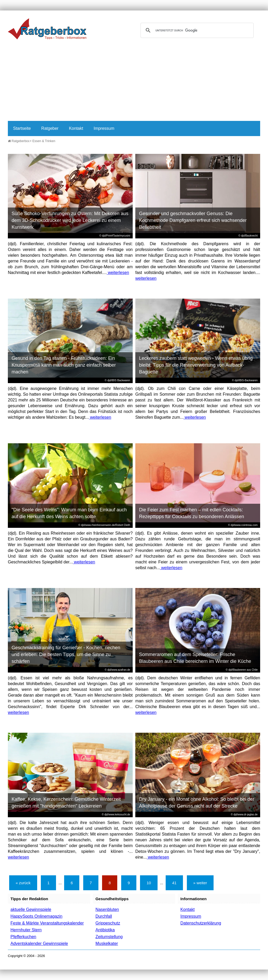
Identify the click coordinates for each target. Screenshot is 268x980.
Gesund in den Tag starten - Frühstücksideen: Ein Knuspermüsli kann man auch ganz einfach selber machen (64, 365)
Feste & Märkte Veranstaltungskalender (47, 923)
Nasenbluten (107, 909)
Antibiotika (105, 930)
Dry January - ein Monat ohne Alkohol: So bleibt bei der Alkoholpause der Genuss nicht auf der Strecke (197, 803)
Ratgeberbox (19, 141)
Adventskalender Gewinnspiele (39, 943)
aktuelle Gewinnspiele (31, 909)
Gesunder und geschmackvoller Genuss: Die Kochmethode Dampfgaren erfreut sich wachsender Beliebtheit (193, 220)
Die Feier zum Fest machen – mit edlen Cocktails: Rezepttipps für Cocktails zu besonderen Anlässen (191, 513)
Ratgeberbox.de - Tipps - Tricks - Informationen (47, 29)
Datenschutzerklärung (201, 923)
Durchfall (104, 916)
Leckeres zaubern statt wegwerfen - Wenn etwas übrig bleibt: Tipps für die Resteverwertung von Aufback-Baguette (196, 365)
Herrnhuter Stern (26, 930)
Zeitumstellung (109, 937)
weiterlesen (118, 273)
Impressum (104, 128)
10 (149, 883)
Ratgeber (50, 128)
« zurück (23, 883)
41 (174, 883)
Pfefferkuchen (23, 937)
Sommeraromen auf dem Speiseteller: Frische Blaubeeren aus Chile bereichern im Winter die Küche (195, 658)
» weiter (200, 883)
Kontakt (76, 128)
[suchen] (196, 30)
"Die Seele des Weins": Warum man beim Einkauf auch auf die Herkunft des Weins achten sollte (69, 513)
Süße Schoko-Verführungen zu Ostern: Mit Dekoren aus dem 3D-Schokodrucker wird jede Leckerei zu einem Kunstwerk (70, 220)
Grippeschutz (108, 923)
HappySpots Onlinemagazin (36, 916)
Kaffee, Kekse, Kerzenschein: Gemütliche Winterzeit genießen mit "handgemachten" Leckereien (66, 803)
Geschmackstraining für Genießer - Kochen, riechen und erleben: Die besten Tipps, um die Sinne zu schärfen (66, 654)
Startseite (22, 128)
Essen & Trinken (44, 141)
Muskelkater (107, 943)
